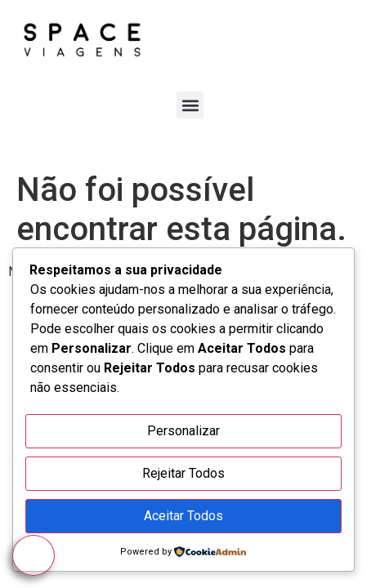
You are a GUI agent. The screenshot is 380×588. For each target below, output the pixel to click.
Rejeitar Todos (183, 473)
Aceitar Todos (183, 516)
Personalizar (183, 431)
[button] (190, 105)
